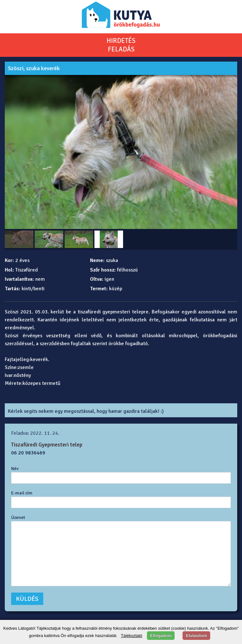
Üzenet (18, 517)
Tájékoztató (131, 636)
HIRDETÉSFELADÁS (121, 45)
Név (15, 468)
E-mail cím (22, 493)
